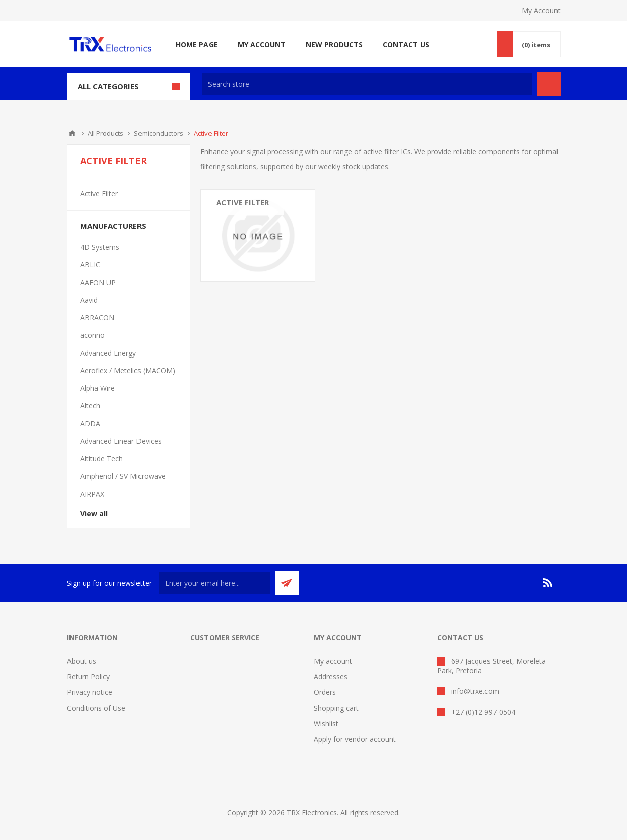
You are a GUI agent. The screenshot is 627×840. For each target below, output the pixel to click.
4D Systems (100, 247)
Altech (90, 406)
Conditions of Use (96, 708)
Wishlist (326, 723)
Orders (325, 692)
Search (549, 84)
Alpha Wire (97, 388)
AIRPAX (92, 494)
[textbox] (367, 84)
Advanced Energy (108, 353)
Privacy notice (90, 692)
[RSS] (548, 583)
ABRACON (97, 318)
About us (82, 661)
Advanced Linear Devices (121, 441)
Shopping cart (336, 708)
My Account (541, 10)
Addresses (331, 677)
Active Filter (242, 202)
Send (287, 583)
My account (333, 661)
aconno (92, 335)
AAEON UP (98, 282)
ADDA (90, 423)
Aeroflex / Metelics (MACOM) (128, 370)
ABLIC (90, 265)
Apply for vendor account (355, 739)
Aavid (89, 300)
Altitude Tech (101, 459)
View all (94, 513)
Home (72, 133)
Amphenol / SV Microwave (123, 476)
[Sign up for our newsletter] (215, 583)
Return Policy (88, 677)
